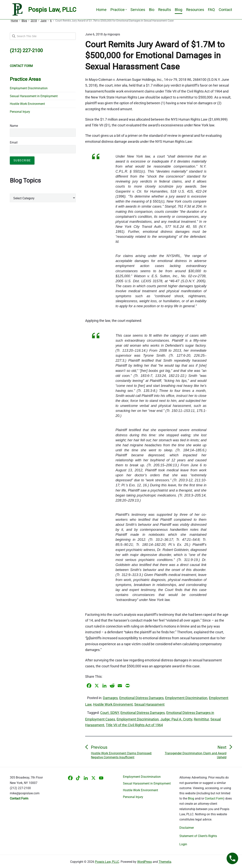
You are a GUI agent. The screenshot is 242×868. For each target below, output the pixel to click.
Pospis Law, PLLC (107, 862)
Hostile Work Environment (113, 704)
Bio (152, 10)
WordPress (145, 862)
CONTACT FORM (21, 66)
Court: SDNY (110, 713)
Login (183, 844)
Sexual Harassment (149, 704)
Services (138, 10)
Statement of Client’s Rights (198, 836)
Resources (195, 10)
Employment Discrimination (186, 698)
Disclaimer (187, 828)
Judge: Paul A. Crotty (176, 719)
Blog (179, 10)
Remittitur (201, 719)
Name (14, 126)
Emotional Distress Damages (141, 698)
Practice (118, 10)
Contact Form (214, 798)
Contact (225, 10)
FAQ (211, 10)
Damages (110, 698)
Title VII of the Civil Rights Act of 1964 (134, 725)
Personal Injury (20, 112)
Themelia (165, 862)
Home (101, 10)
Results (165, 10)
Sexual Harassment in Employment (34, 96)
